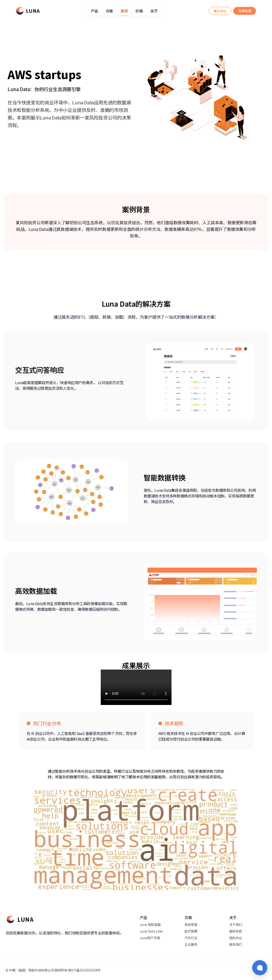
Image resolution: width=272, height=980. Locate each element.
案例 (124, 12)
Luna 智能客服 (150, 925)
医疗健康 (191, 931)
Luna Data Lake (151, 931)
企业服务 (191, 944)
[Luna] (28, 11)
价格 (139, 11)
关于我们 (236, 925)
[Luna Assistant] (220, 11)
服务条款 (236, 931)
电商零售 (191, 925)
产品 (94, 11)
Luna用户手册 (150, 938)
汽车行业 (191, 938)
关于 (154, 11)
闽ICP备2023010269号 (84, 970)
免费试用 (245, 11)
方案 (109, 11)
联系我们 (236, 944)
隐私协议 (236, 938)
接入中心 (220, 11)
